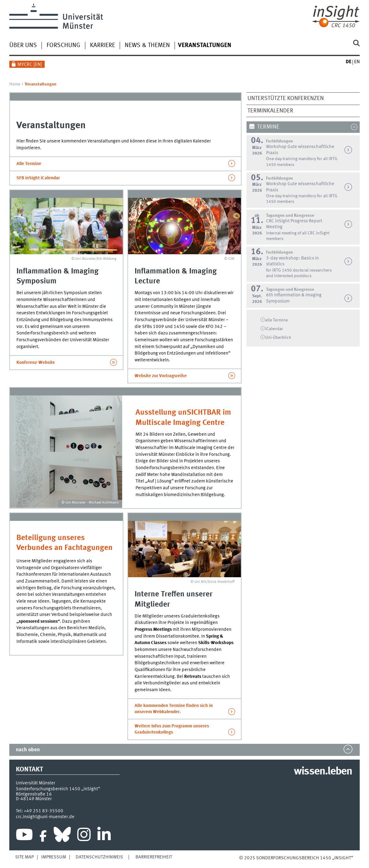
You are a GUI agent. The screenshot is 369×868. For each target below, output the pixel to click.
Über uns (23, 46)
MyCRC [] (30, 65)
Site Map (24, 857)
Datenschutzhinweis (99, 857)
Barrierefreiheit (154, 857)
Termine (268, 127)
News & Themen (147, 46)
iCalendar (274, 329)
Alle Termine (29, 164)
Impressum (54, 857)
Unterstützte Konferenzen (286, 98)
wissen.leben (323, 772)
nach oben (28, 750)
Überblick (278, 338)
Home (15, 84)
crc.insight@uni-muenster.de (45, 817)
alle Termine (276, 320)
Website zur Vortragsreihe (161, 376)
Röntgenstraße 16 (34, 794)
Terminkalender (270, 111)
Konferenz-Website (36, 363)
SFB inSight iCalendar (38, 178)
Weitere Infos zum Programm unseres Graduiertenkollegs (172, 729)
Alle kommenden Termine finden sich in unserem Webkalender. (174, 709)
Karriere (102, 46)
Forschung (63, 46)
